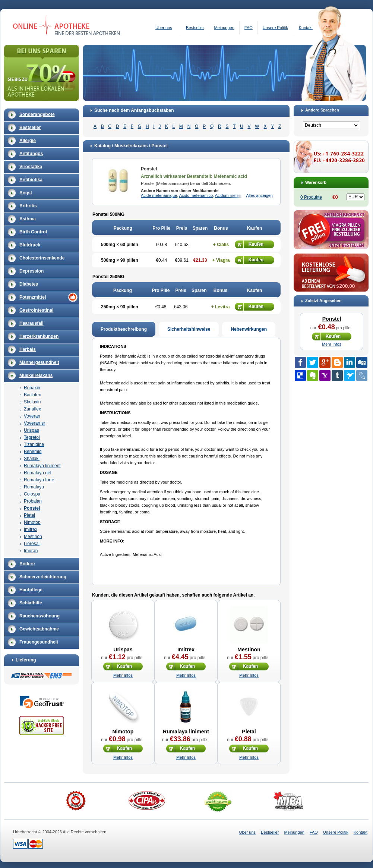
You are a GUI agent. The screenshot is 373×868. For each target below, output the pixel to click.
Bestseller (195, 28)
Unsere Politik (275, 28)
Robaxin (32, 388)
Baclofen (33, 395)
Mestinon (33, 537)
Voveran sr (34, 423)
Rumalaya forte (39, 480)
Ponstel (32, 508)
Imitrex (31, 529)
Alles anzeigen (259, 195)
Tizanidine (34, 444)
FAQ (249, 28)
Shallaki (32, 459)
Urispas (31, 430)
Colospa (32, 494)
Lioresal (32, 544)
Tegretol (32, 437)
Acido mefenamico (196, 195)
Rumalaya (34, 487)
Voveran (32, 416)
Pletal (29, 515)
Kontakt (306, 28)
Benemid (33, 452)
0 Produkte (311, 197)
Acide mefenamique (159, 195)
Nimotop (32, 522)
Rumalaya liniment (42, 466)
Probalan (33, 501)
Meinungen (224, 28)
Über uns (164, 28)
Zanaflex (32, 409)
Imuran (31, 551)
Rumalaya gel (37, 473)
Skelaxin (32, 402)
